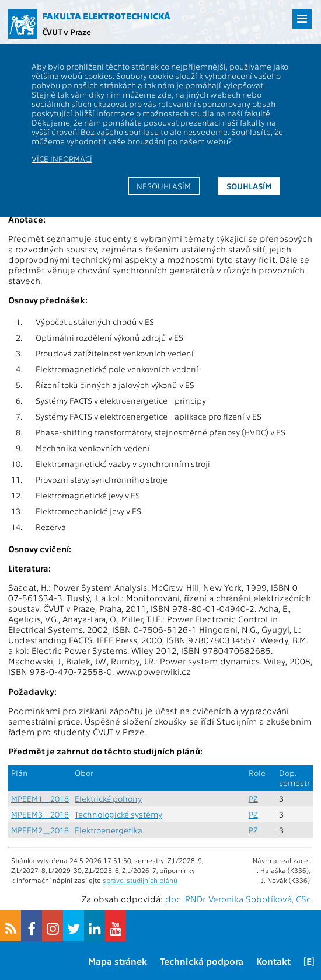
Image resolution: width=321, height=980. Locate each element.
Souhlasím (249, 186)
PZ (253, 799)
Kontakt (273, 961)
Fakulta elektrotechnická (106, 16)
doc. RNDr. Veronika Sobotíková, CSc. (239, 899)
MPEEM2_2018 (40, 830)
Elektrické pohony (108, 799)
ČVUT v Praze (67, 32)
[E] (309, 961)
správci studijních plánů (140, 880)
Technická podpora (202, 961)
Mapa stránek (118, 961)
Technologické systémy (118, 814)
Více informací (62, 158)
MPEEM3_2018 (40, 814)
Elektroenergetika (109, 830)
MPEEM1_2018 (40, 799)
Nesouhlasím (164, 186)
